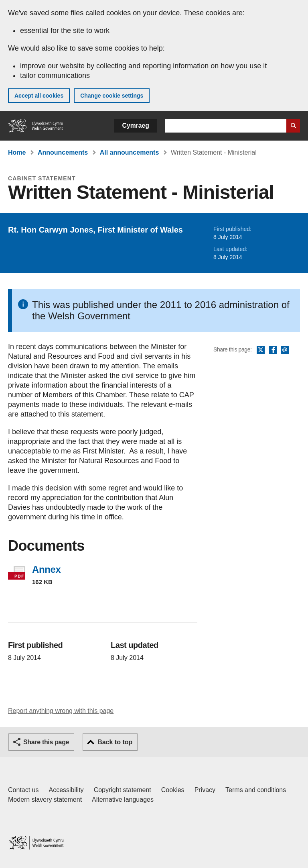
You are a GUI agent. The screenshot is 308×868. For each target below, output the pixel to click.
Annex (46, 569)
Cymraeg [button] (136, 126)
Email (285, 350)
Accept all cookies (39, 96)
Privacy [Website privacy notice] (205, 790)
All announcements (130, 152)
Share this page (46, 742)
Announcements (63, 152)
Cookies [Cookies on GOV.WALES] (173, 790)
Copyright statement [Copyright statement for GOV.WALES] (123, 790)
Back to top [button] (115, 742)
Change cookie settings (112, 96)
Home (17, 152)
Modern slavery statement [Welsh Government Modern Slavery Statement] (45, 800)
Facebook (273, 350)
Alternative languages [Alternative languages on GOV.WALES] (123, 800)
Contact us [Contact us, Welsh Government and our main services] (23, 790)
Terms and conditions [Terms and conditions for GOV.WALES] (256, 790)
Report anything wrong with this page (61, 711)
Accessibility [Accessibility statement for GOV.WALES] (66, 790)
